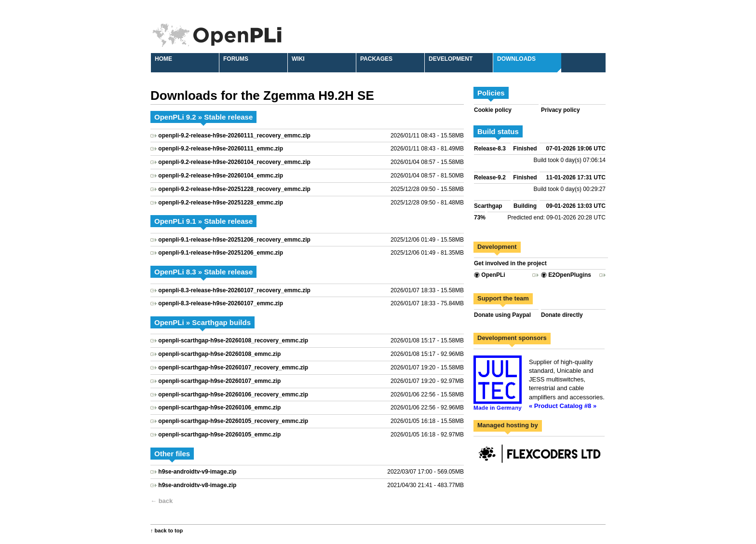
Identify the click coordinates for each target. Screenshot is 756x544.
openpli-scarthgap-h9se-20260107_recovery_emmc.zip (233, 367)
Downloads (516, 59)
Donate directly (562, 315)
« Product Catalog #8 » (563, 406)
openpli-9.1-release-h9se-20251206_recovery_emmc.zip (234, 240)
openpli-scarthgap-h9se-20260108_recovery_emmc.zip (233, 340)
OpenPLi (490, 275)
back (166, 501)
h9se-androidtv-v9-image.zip (197, 472)
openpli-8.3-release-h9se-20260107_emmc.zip (221, 303)
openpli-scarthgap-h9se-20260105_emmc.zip (219, 435)
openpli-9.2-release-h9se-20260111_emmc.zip (221, 149)
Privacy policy (560, 110)
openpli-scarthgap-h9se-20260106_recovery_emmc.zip (233, 394)
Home (163, 59)
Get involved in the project (510, 263)
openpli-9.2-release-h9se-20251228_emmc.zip (221, 203)
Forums (236, 59)
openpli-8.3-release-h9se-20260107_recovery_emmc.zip (234, 290)
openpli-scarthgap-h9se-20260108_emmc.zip (219, 354)
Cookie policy (493, 110)
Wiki (298, 59)
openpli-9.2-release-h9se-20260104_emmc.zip (221, 176)
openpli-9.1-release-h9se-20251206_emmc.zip (221, 253)
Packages (376, 59)
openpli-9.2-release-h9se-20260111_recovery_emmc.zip (234, 136)
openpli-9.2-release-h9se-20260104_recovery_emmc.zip (234, 162)
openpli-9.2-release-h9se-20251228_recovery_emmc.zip (234, 189)
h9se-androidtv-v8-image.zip (197, 485)
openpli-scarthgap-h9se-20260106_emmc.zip (219, 408)
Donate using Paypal (502, 315)
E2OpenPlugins (566, 275)
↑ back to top (167, 530)
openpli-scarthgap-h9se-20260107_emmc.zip (219, 381)
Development (451, 59)
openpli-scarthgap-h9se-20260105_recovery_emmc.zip (233, 421)
